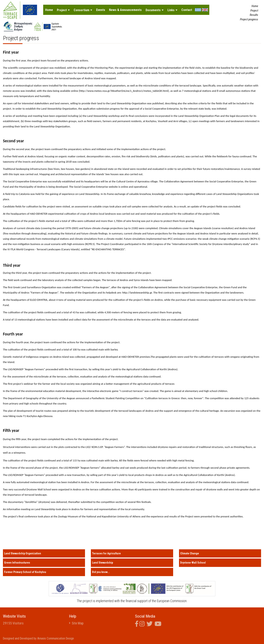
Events (101, 10)
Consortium (81, 10)
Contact (187, 10)
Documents (153, 10)
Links (171, 10)
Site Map (78, 623)
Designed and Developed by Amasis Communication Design (39, 638)
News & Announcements (125, 10)
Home (49, 10)
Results (254, 15)
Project (62, 10)
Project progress (249, 19)
